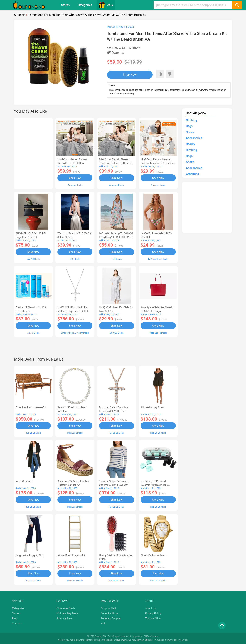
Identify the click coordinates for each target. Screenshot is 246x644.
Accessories (194, 138)
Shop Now (130, 75)
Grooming (192, 174)
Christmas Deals (66, 608)
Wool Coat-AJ (24, 481)
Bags (189, 126)
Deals (106, 5)
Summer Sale (64, 619)
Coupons (17, 624)
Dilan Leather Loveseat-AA (31, 407)
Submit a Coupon (111, 619)
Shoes (190, 132)
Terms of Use (153, 619)
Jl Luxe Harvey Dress (153, 407)
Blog (15, 619)
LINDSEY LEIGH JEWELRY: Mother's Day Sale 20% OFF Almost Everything (73, 311)
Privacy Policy (153, 613)
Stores (65, 5)
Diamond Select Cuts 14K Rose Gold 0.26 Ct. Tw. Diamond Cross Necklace (114, 411)
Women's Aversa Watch (154, 555)
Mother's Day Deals (67, 613)
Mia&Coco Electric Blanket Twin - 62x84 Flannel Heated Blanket (115, 163)
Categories (85, 5)
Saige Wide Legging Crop (30, 555)
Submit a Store (109, 613)
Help (103, 624)
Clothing (191, 120)
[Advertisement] (33, 153)
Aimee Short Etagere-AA (71, 555)
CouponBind (121, 640)
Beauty (191, 144)
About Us (150, 608)
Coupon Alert (108, 608)
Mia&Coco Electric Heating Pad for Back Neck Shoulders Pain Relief (158, 163)
